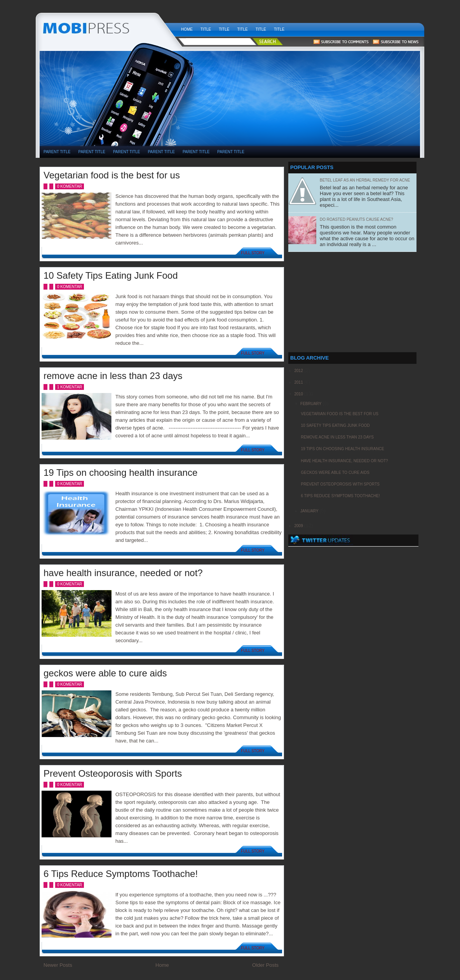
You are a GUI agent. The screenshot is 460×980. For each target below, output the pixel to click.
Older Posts (265, 965)
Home (187, 29)
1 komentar (70, 387)
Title (206, 29)
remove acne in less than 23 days (113, 376)
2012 (299, 371)
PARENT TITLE (57, 152)
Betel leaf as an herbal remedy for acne (365, 180)
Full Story (253, 253)
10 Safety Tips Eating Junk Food (111, 275)
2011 (299, 382)
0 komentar (70, 186)
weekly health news (108, 27)
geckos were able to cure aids (105, 673)
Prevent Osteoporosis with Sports (113, 773)
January (310, 511)
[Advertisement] (294, 74)
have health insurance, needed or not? (123, 573)
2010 (299, 394)
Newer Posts (58, 965)
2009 (299, 526)
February (311, 404)
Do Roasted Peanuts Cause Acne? (356, 219)
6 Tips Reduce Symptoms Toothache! (121, 874)
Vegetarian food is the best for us (112, 175)
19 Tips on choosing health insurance (120, 473)
